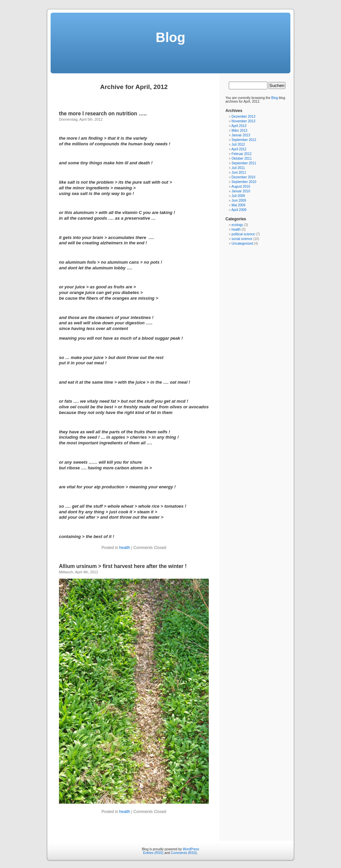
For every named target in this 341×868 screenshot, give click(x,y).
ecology (237, 225)
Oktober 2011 (242, 158)
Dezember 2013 (243, 116)
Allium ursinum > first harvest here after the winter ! (123, 566)
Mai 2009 (238, 205)
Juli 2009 (238, 196)
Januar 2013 (241, 135)
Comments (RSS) (184, 853)
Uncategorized (242, 243)
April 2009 (239, 210)
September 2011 (244, 163)
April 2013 (239, 126)
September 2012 (244, 140)
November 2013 (243, 121)
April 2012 (239, 149)
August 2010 (241, 186)
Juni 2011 (239, 172)
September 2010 (244, 182)
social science (242, 239)
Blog (171, 37)
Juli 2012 (238, 144)
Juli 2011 (238, 168)
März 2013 (239, 130)
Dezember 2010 (243, 177)
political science (243, 234)
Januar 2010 (241, 191)
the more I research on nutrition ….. (103, 113)
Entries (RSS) (153, 853)
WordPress (191, 849)
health (125, 548)
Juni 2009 (239, 200)
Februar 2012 (241, 154)
